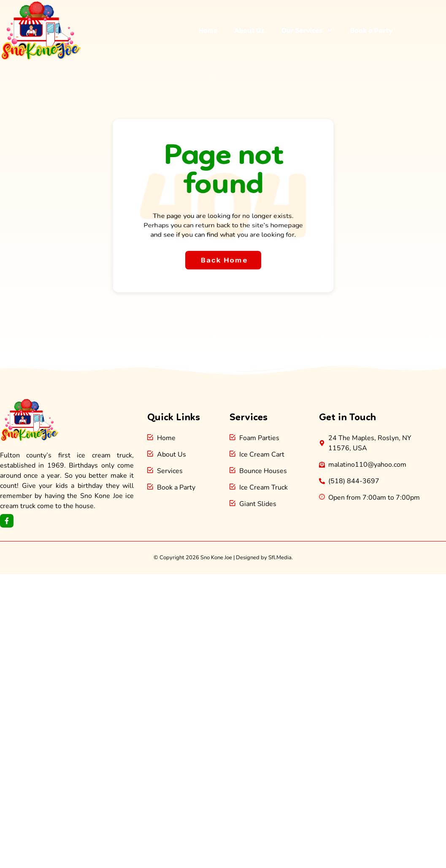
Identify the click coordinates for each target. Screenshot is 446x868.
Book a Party (372, 30)
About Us (249, 30)
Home (208, 30)
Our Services (307, 30)
